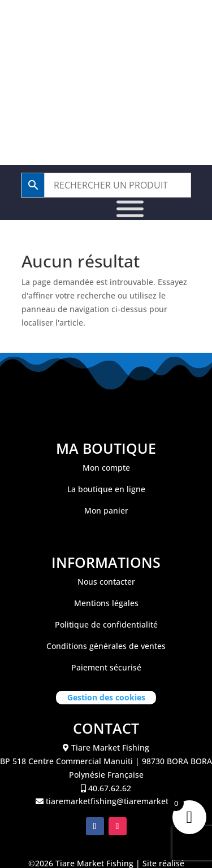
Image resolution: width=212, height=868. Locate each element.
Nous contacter (106, 582)
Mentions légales (106, 603)
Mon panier (106, 510)
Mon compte (106, 468)
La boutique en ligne (106, 489)
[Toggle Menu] (130, 209)
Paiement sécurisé (106, 667)
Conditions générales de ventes (106, 646)
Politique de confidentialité (106, 624)
